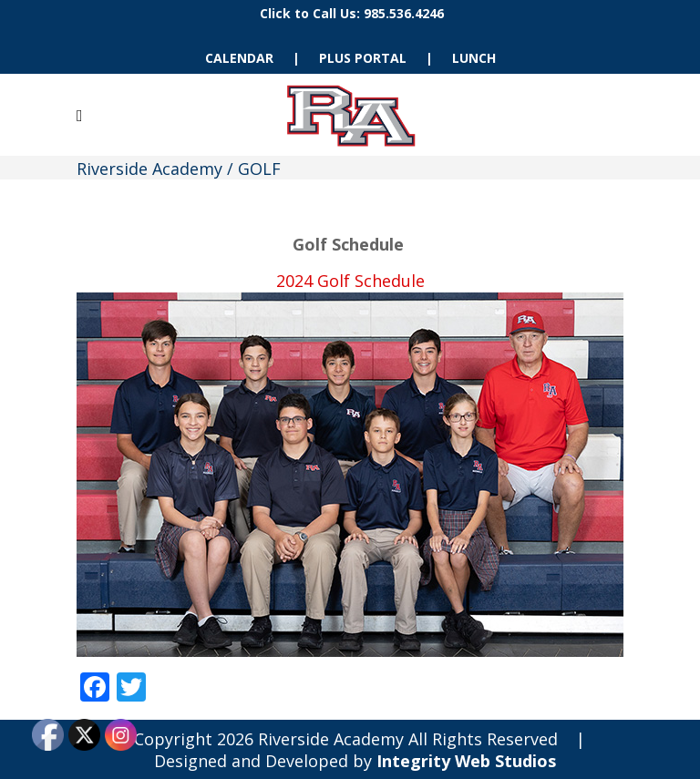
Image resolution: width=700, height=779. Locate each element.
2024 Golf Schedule (350, 281)
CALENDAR (239, 58)
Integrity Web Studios (466, 761)
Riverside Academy (149, 169)
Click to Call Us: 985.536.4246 (352, 13)
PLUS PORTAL (363, 58)
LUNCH (474, 58)
